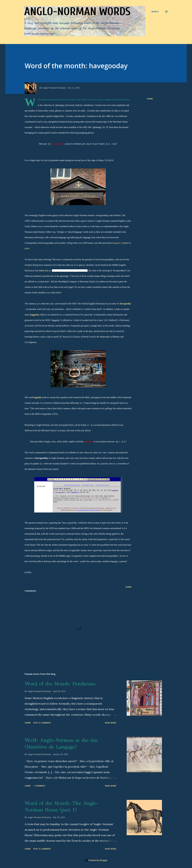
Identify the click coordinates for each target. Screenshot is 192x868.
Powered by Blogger (96, 860)
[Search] (155, 12)
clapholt (125, 243)
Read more (111, 723)
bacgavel (116, 243)
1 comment (39, 786)
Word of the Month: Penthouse (60, 684)
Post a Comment (42, 723)
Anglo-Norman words (77, 12)
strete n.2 (43, 271)
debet (27, 248)
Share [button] (150, 99)
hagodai (37, 397)
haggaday (35, 315)
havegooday (125, 304)
